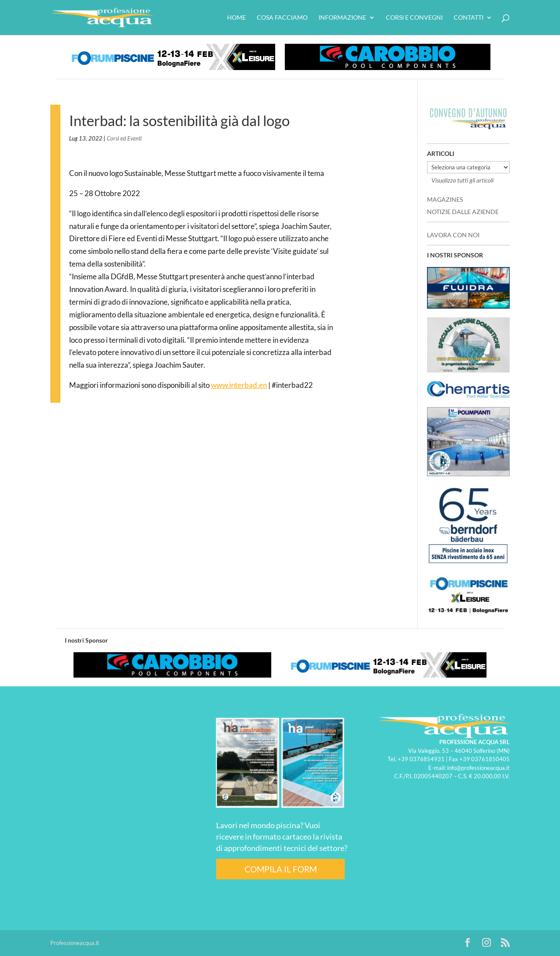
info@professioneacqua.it (478, 768)
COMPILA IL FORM (281, 869)
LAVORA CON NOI (453, 235)
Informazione (342, 18)
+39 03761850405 (485, 759)
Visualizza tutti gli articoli (462, 180)
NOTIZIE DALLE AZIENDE (463, 212)
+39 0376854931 (421, 759)
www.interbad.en (239, 385)
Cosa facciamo (282, 18)
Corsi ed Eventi (124, 138)
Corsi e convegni (414, 18)
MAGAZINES (445, 199)
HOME (236, 18)
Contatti (469, 18)
